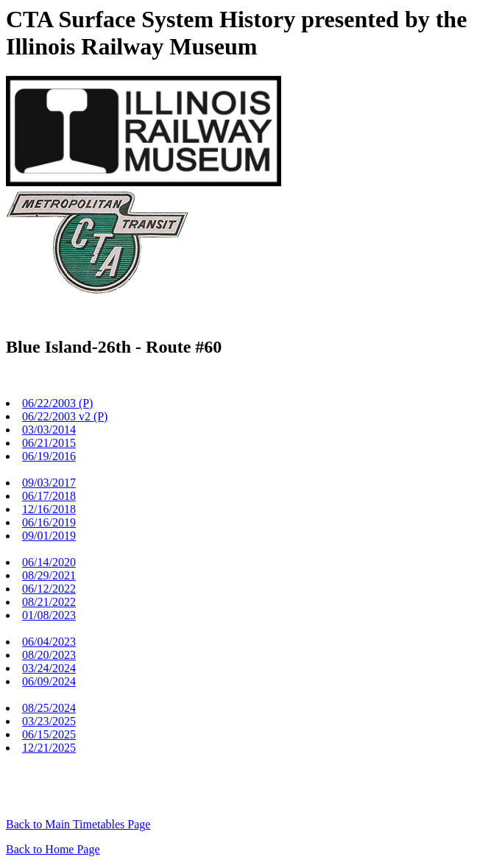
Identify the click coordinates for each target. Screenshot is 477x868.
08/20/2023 (49, 655)
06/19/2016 (49, 456)
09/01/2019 (49, 536)
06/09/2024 (49, 681)
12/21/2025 (49, 748)
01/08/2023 (49, 615)
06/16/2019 (49, 522)
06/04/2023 (49, 642)
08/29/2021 (49, 575)
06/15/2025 (49, 734)
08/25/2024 (49, 708)
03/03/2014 (49, 430)
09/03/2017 (49, 483)
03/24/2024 (49, 668)
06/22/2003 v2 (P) (65, 416)
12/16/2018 (49, 509)
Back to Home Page (53, 849)
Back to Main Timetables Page (78, 824)
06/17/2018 (49, 496)
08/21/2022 (49, 602)
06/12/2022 (49, 589)
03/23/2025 (49, 721)
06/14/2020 (49, 562)
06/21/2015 (49, 443)
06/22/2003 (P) (57, 403)
